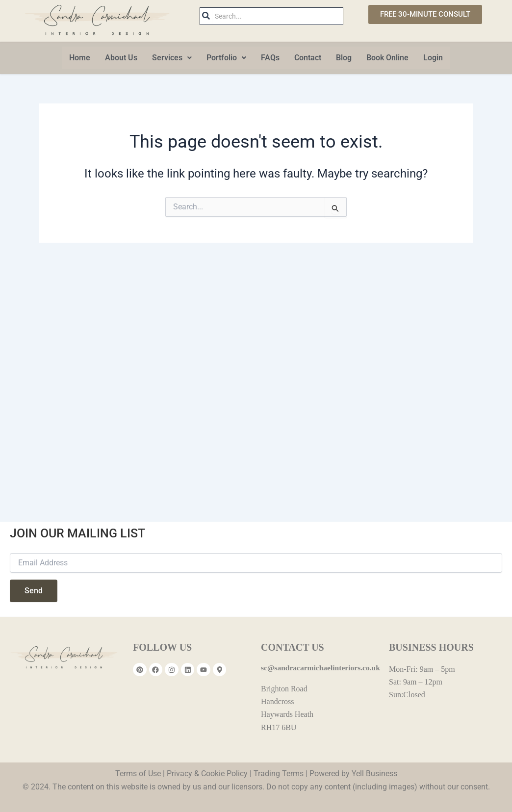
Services (172, 58)
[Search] (278, 16)
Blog (344, 58)
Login (433, 58)
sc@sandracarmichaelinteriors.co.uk (322, 668)
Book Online (387, 58)
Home (80, 58)
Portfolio (226, 58)
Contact (308, 58)
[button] (172, 58)
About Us (121, 58)
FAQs (270, 58)
